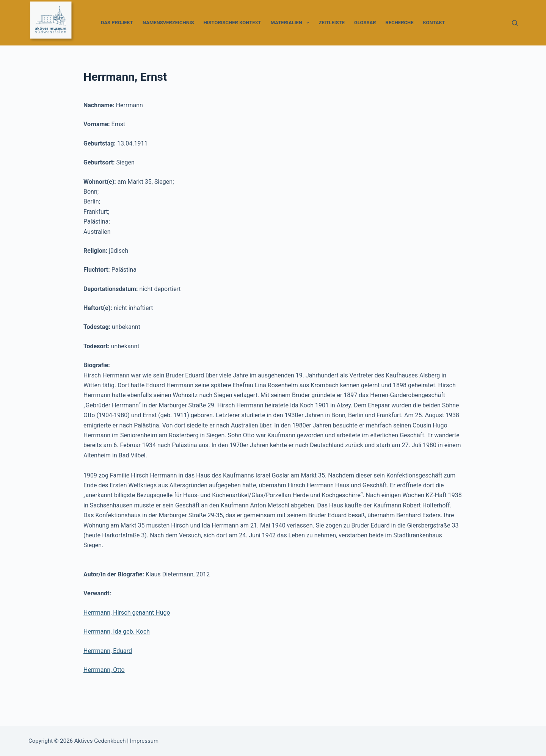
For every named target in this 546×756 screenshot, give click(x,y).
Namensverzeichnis (168, 23)
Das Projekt (117, 23)
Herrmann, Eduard (108, 651)
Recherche (400, 23)
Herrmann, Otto (104, 670)
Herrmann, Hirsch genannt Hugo (127, 613)
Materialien (292, 23)
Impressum (144, 741)
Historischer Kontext (232, 23)
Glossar (365, 23)
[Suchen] (515, 23)
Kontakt (434, 23)
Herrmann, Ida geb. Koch (117, 632)
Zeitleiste (332, 23)
